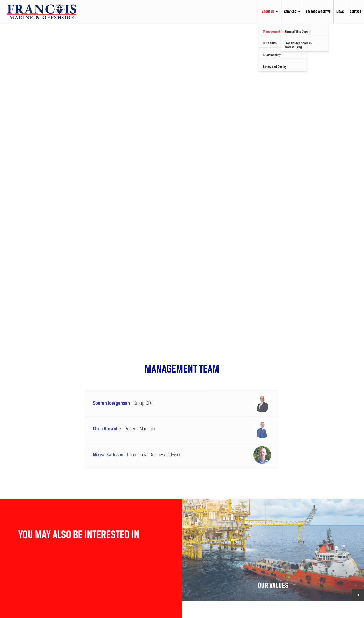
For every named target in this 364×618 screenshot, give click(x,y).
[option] (182, 179)
